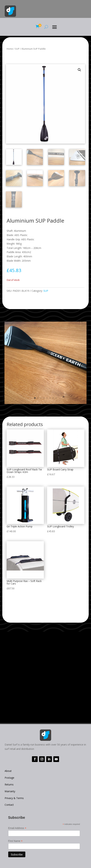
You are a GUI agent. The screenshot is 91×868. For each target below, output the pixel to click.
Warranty (10, 791)
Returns (9, 784)
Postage (9, 778)
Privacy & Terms (14, 798)
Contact (9, 805)
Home (10, 49)
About (8, 771)
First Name (15, 841)
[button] (79, 70)
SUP (17, 49)
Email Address (17, 828)
